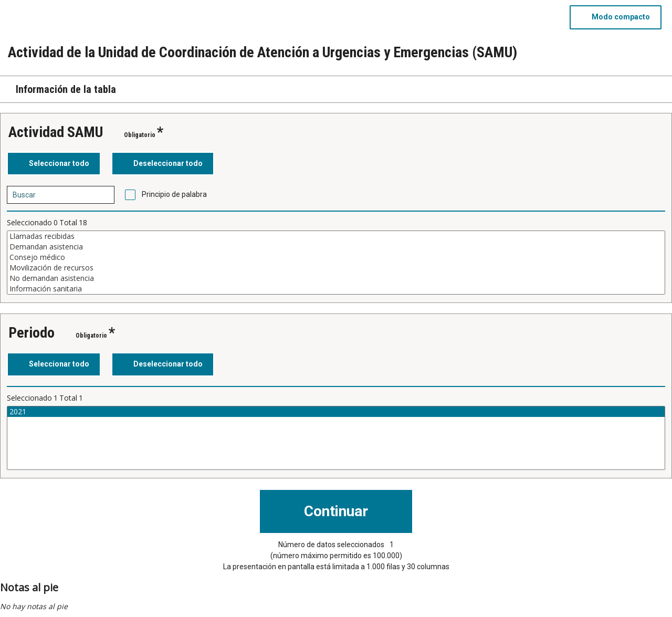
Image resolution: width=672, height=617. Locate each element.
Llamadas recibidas (336, 236)
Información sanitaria (336, 289)
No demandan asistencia (336, 278)
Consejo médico (336, 257)
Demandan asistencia (336, 247)
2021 (336, 412)
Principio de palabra (174, 194)
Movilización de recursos (336, 268)
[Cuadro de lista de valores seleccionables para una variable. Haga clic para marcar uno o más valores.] (336, 263)
